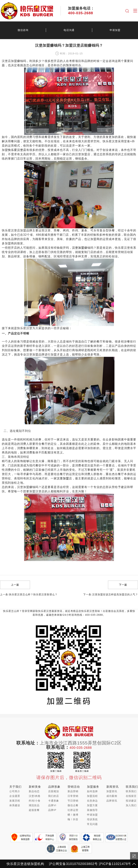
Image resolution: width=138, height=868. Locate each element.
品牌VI (52, 805)
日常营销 (73, 796)
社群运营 (73, 810)
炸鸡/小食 (35, 801)
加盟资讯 (112, 791)
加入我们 (131, 805)
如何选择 (92, 791)
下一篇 (123, 585)
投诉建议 (131, 801)
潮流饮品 (34, 805)
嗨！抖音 (73, 819)
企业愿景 (15, 796)
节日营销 (73, 801)
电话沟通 (69, 30)
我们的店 (54, 796)
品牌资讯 (112, 801)
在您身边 (92, 801)
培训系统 (92, 819)
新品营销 (73, 791)
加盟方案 (92, 805)
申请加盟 (115, 30)
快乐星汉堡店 (17, 150)
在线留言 (131, 796)
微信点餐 (73, 805)
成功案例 (112, 796)
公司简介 (15, 791)
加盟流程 (92, 796)
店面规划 (54, 791)
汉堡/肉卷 (35, 796)
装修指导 (92, 810)
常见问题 (92, 824)
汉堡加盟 (78, 248)
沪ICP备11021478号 (115, 864)
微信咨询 (23, 30)
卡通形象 (54, 801)
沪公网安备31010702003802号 (73, 864)
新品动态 (34, 791)
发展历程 (15, 801)
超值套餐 (34, 810)
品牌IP (52, 810)
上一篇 (15, 585)
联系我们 (131, 791)
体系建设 (15, 805)
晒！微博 (73, 815)
